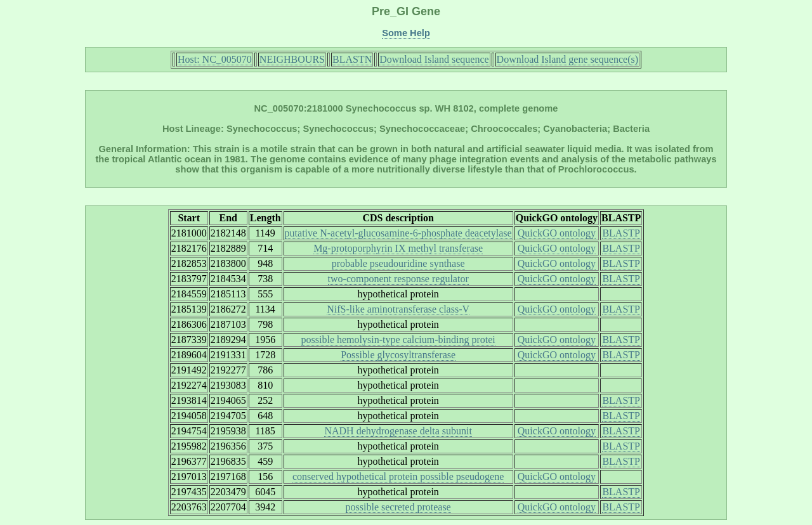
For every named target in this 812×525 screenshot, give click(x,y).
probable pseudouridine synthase (398, 263)
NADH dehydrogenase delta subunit (398, 431)
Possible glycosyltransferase (398, 355)
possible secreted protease (398, 507)
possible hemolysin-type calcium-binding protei (398, 340)
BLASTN (352, 59)
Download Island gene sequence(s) (567, 59)
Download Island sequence (434, 59)
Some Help (406, 33)
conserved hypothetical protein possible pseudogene (398, 476)
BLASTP (621, 233)
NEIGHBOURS (292, 59)
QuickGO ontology (557, 233)
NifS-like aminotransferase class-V (398, 309)
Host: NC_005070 (215, 59)
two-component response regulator (398, 279)
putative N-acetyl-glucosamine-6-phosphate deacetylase (398, 233)
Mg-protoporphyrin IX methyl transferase (398, 248)
